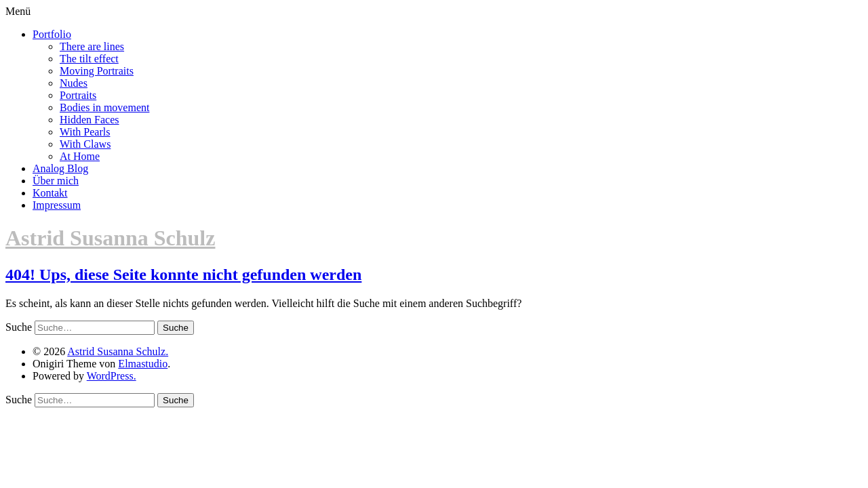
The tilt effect (89, 59)
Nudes (74, 83)
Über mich (56, 181)
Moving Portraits (97, 71)
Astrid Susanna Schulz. (118, 351)
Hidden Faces (90, 120)
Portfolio (52, 34)
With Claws (85, 144)
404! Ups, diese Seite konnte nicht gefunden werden (183, 274)
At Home (80, 156)
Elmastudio (143, 364)
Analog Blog (60, 168)
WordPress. (112, 376)
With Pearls (85, 132)
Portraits (78, 95)
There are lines (92, 46)
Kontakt (50, 193)
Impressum (57, 205)
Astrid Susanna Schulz (110, 238)
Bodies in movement (104, 107)
